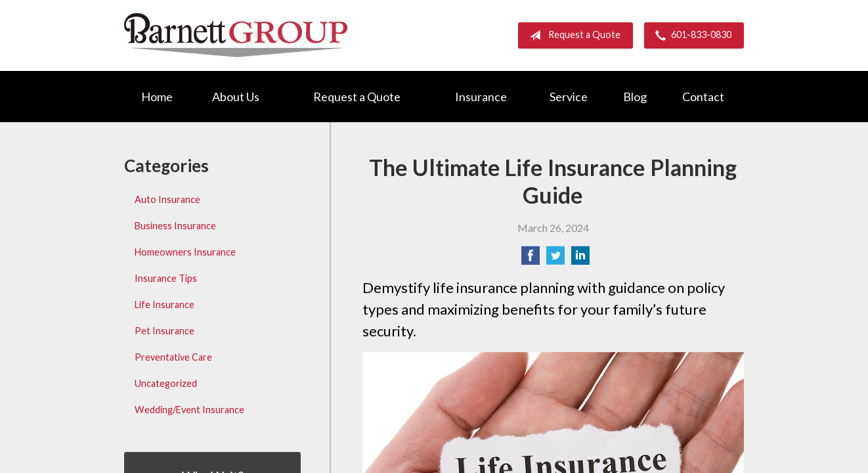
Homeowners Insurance (185, 252)
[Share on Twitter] (555, 259)
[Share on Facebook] (531, 259)
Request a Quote (572, 35)
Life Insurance (164, 304)
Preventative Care (173, 357)
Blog (635, 97)
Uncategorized (166, 383)
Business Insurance (175, 226)
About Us (236, 97)
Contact (703, 97)
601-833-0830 (691, 35)
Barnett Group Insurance (236, 35)
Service (569, 97)
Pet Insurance (164, 331)
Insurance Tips (166, 278)
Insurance (481, 97)
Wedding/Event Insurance (189, 410)
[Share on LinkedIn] (580, 259)
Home (157, 97)
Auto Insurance (167, 199)
